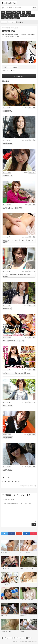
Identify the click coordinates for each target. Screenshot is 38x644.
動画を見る (20, 76)
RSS (29, 638)
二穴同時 (4, 18)
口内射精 (9, 13)
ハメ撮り (28, 13)
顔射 (14, 13)
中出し (3, 13)
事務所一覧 (17, 18)
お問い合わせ (7, 638)
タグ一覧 (10, 18)
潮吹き (19, 13)
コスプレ (4, 15)
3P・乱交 (16, 15)
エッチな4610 (13, 67)
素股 (23, 13)
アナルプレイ (31, 15)
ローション (23, 15)
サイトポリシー (19, 638)
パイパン (10, 15)
